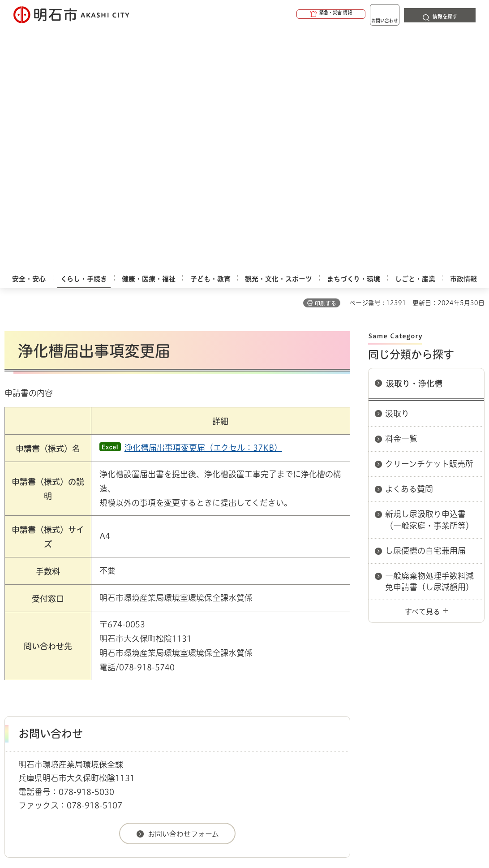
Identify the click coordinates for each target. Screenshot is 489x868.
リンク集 (417, 678)
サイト (58, 690)
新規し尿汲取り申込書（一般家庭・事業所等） (429, 278)
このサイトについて (78, 678)
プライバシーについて (329, 678)
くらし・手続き (52, 646)
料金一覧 (401, 197)
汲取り (397, 172)
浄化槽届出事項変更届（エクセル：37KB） (203, 206)
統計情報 (289, 783)
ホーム (14, 646)
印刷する (326, 62)
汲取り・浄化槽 (414, 142)
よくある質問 (409, 247)
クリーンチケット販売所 (429, 222)
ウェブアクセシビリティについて (202, 678)
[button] (296, 14)
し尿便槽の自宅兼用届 (425, 309)
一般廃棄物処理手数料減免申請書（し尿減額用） (429, 340)
